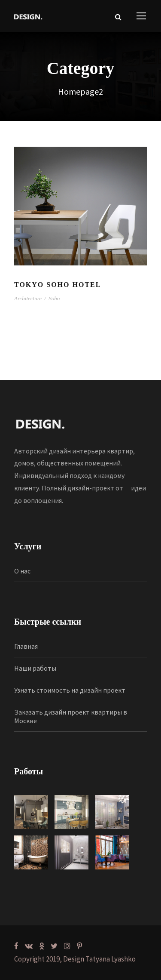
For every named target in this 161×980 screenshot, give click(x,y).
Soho (54, 298)
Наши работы (35, 668)
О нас (22, 571)
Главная (26, 646)
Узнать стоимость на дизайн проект (70, 690)
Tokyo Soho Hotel (58, 285)
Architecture (28, 298)
